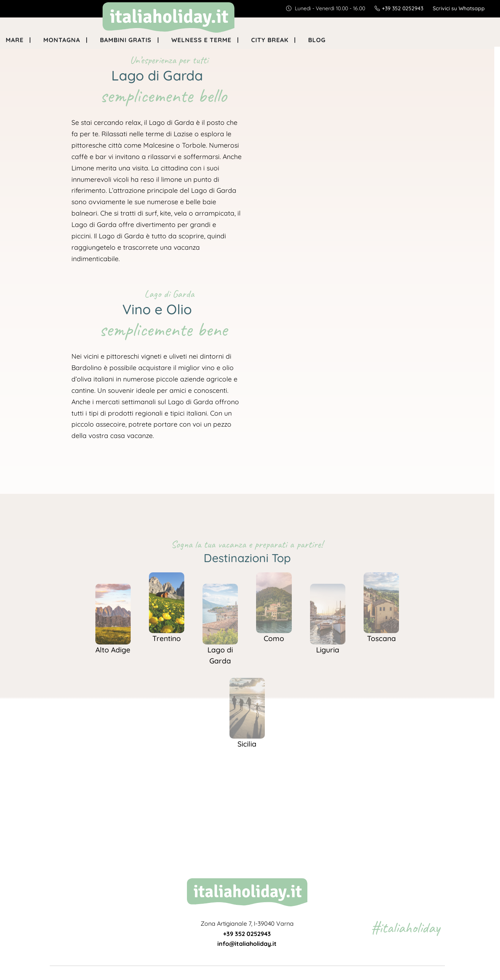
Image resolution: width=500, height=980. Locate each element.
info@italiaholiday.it (247, 944)
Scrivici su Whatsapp (459, 8)
